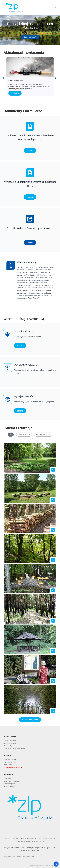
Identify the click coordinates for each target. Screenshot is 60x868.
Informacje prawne (10, 762)
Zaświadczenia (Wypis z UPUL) (14, 767)
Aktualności (8, 779)
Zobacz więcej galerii (30, 720)
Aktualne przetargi (10, 760)
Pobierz (30, 151)
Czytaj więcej (15, 93)
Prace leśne (8, 765)
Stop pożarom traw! (30, 67)
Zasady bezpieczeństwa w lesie (14, 748)
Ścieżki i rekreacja (10, 741)
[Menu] (56, 7)
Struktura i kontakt (10, 786)
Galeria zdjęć (8, 746)
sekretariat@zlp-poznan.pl (35, 841)
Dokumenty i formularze (12, 781)
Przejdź (30, 243)
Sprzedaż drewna (10, 743)
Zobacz (20, 346)
